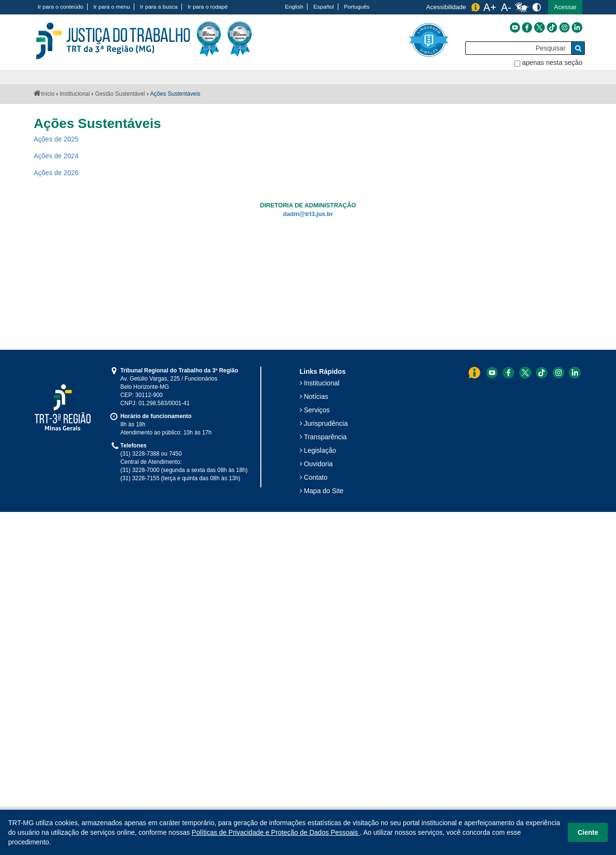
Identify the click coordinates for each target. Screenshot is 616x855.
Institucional (75, 94)
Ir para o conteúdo (60, 6)
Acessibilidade (446, 7)
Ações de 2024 (56, 156)
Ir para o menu (112, 6)
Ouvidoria (318, 464)
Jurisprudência (326, 423)
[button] (565, 7)
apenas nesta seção (552, 63)
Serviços (317, 410)
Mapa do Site (324, 491)
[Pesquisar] (519, 48)
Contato (315, 477)
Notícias (316, 396)
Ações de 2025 (56, 139)
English (294, 6)
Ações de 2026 (56, 173)
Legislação (320, 450)
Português (357, 6)
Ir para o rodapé (208, 6)
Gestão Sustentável (120, 94)
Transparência (325, 437)
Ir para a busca (159, 6)
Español (323, 6)
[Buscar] (578, 48)
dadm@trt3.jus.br (308, 214)
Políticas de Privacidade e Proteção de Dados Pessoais (276, 832)
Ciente (588, 832)
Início (48, 94)
